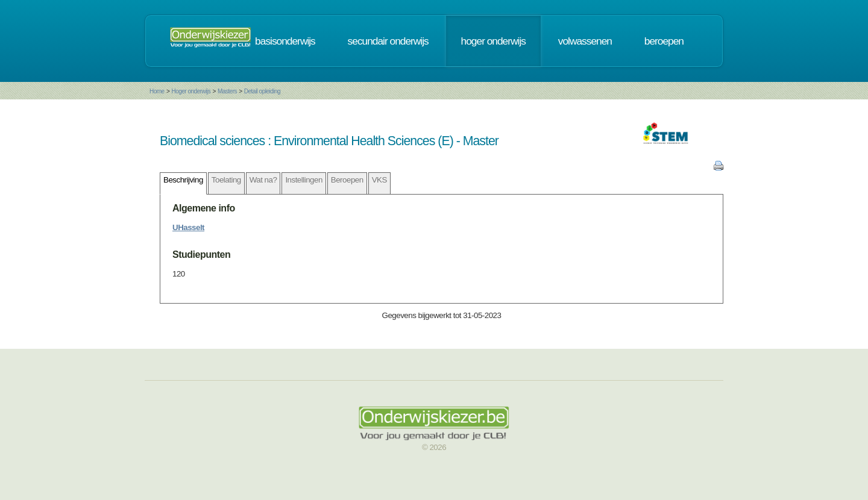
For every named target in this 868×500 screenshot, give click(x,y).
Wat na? (263, 180)
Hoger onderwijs (191, 91)
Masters (227, 91)
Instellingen (303, 180)
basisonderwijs (285, 41)
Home (157, 91)
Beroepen (347, 180)
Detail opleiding (262, 91)
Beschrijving (183, 180)
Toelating (226, 180)
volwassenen (585, 41)
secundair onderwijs (388, 41)
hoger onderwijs (493, 41)
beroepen (664, 41)
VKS (379, 180)
